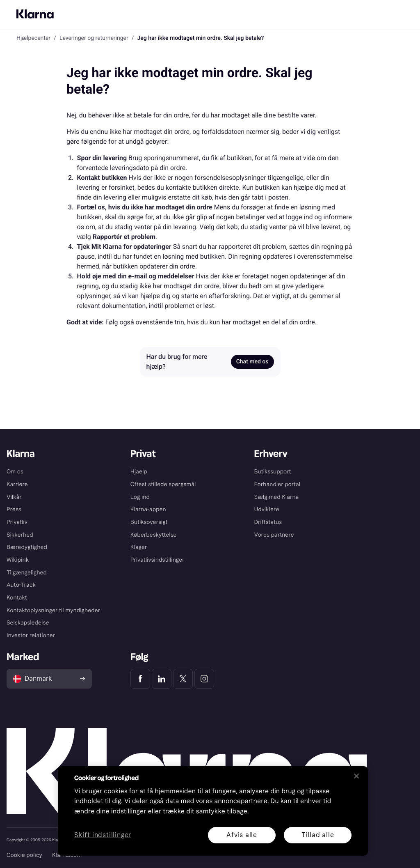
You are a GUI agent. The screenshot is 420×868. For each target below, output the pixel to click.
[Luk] (356, 776)
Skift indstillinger (103, 835)
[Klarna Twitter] (183, 679)
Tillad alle (318, 835)
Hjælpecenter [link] (33, 38)
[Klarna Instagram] (204, 679)
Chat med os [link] (252, 362)
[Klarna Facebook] (140, 679)
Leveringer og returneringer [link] (94, 38)
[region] (213, 811)
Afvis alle (242, 835)
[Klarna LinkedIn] (162, 679)
